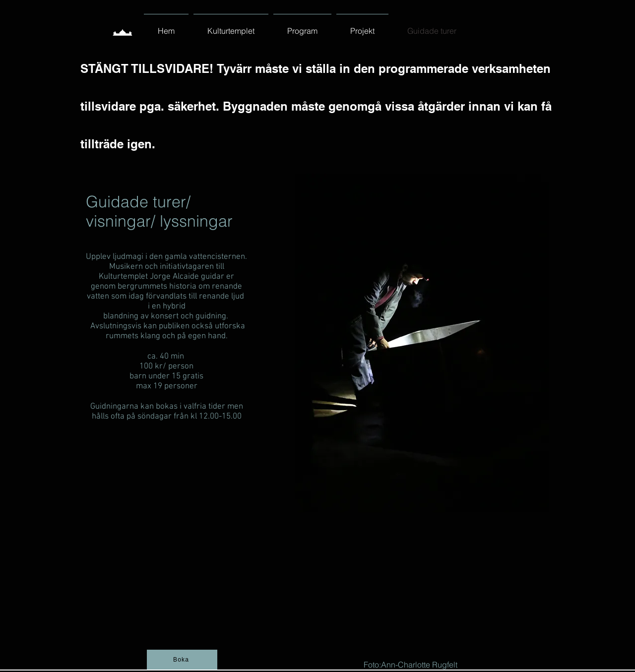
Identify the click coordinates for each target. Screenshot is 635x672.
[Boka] (182, 660)
